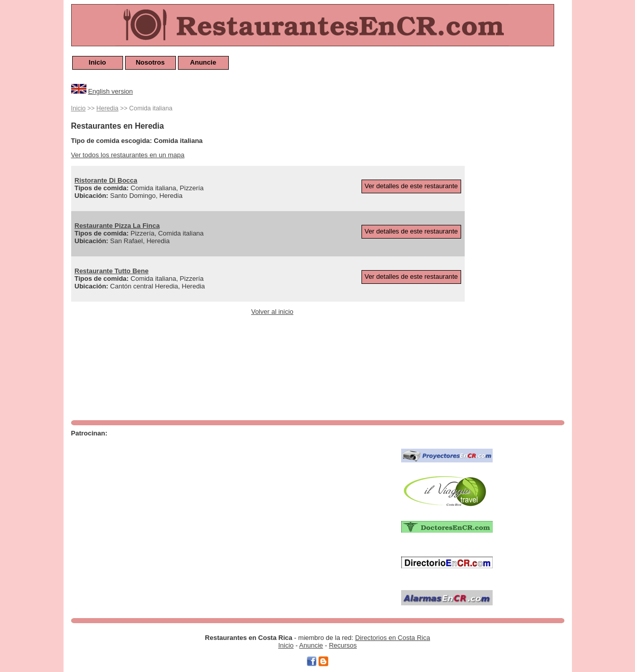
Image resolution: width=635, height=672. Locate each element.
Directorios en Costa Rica (393, 638)
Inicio (98, 62)
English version (110, 91)
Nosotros (150, 62)
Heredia (108, 108)
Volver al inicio (272, 312)
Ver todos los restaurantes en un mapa (128, 155)
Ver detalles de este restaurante (411, 186)
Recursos (343, 645)
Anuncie (203, 62)
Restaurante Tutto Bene (112, 271)
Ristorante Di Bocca (106, 180)
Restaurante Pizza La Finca (117, 226)
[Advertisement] (524, 255)
